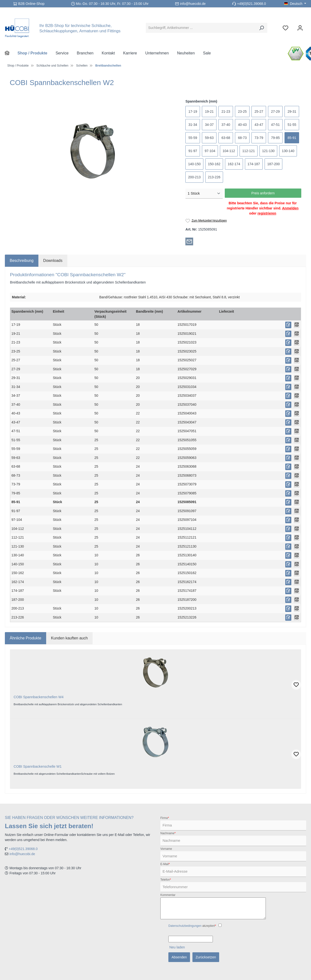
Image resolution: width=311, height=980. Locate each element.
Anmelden (290, 208)
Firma (165, 818)
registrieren (267, 213)
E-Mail (165, 864)
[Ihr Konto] (300, 28)
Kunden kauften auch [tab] (69, 638)
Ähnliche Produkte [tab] (26, 638)
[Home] (11, 53)
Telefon (166, 880)
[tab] (22, 261)
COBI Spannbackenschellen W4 (39, 697)
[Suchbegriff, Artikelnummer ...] (201, 28)
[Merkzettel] (285, 28)
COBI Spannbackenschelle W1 (38, 766)
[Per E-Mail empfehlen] (189, 241)
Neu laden (177, 947)
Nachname (168, 833)
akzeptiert (192, 926)
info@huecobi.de (193, 4)
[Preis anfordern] (288, 325)
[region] (93, 151)
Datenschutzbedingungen (185, 926)
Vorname (166, 849)
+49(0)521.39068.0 (252, 4)
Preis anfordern (263, 193)
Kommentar (168, 895)
